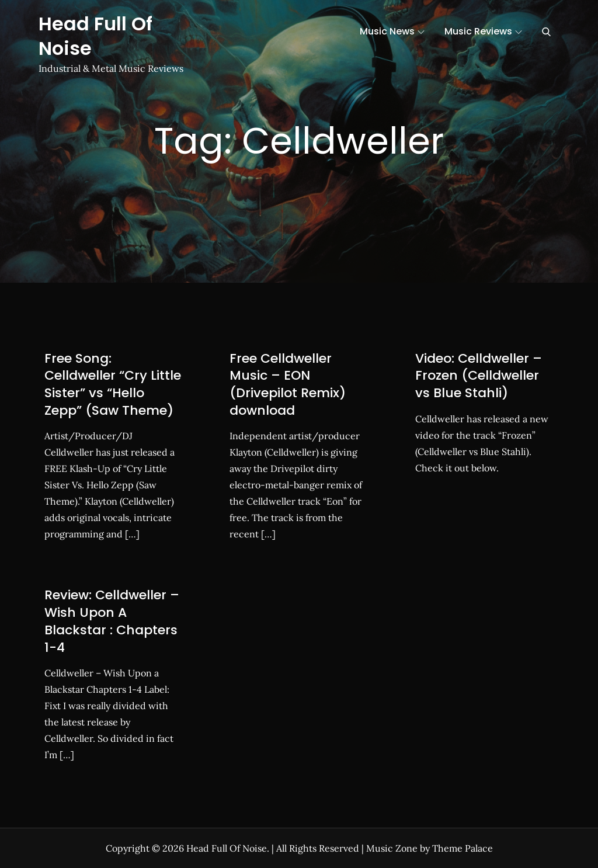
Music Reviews (483, 31)
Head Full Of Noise (95, 36)
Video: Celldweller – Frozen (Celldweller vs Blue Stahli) (479, 376)
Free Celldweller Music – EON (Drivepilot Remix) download (288, 384)
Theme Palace (463, 848)
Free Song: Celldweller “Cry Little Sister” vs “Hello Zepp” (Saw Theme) (113, 384)
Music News (392, 31)
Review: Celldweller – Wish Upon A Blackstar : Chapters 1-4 (112, 621)
